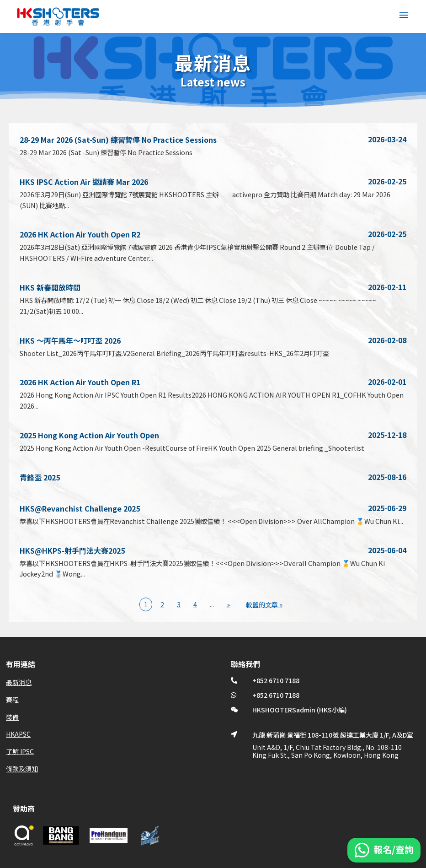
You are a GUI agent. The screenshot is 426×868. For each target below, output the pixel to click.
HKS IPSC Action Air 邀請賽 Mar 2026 (84, 182)
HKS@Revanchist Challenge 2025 (80, 508)
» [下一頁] (228, 604)
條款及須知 (22, 769)
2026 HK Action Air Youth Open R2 (80, 234)
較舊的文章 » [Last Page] (264, 604)
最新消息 (19, 682)
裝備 (12, 717)
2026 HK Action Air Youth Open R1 (80, 382)
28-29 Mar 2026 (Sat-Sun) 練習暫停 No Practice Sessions (118, 140)
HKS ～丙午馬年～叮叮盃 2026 (70, 340)
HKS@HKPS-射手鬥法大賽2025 (72, 550)
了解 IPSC (20, 751)
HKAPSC (18, 734)
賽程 (12, 700)
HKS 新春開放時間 (50, 287)
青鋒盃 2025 (40, 477)
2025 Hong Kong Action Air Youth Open (89, 435)
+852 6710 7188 (276, 680)
